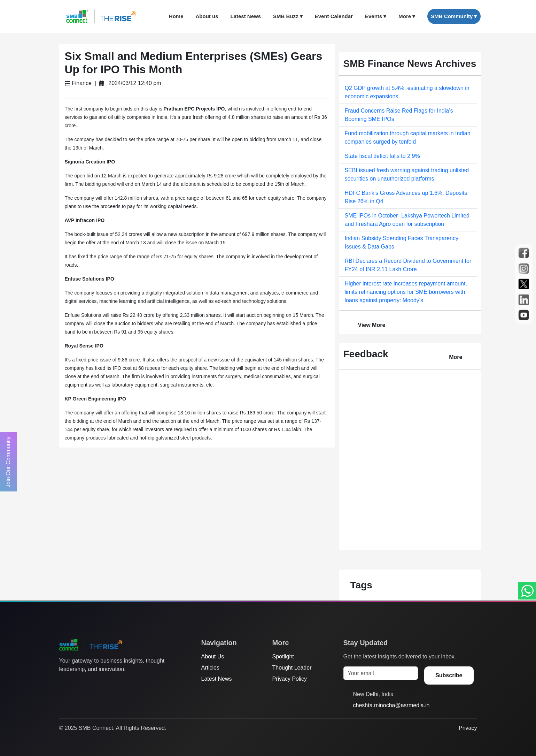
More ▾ (407, 16)
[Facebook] (76, 683)
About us (207, 16)
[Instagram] (90, 683)
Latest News (246, 16)
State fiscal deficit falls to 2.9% (382, 156)
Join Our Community (8, 462)
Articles (210, 668)
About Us (213, 656)
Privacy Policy (290, 679)
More (456, 357)
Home (176, 16)
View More (372, 325)
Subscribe (449, 675)
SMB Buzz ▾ (288, 16)
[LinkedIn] (103, 683)
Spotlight (283, 656)
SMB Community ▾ (454, 16)
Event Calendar (334, 16)
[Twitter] (63, 683)
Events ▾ (376, 16)
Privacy (468, 728)
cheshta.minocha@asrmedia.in (391, 705)
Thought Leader (292, 668)
